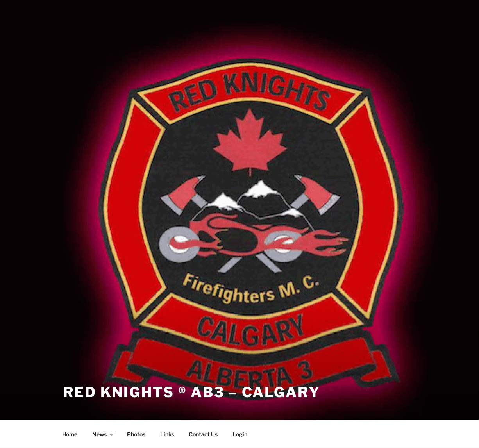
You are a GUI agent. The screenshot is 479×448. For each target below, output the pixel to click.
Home (70, 434)
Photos (136, 434)
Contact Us (203, 434)
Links (167, 434)
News (103, 434)
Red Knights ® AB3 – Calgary (192, 392)
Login (240, 434)
